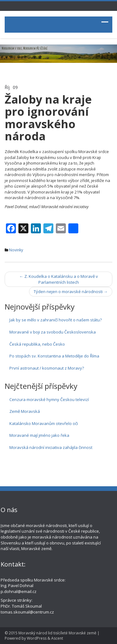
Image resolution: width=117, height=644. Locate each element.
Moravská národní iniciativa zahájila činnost (51, 447)
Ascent (57, 638)
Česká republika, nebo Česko (37, 344)
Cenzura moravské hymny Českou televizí (49, 399)
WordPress (37, 638)
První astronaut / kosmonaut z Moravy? (47, 368)
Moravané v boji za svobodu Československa (53, 332)
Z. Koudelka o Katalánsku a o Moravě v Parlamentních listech (59, 279)
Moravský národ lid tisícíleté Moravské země (57, 633)
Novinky (16, 250)
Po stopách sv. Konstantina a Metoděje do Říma (54, 356)
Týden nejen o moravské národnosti (71, 292)
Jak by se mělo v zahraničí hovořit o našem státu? (56, 320)
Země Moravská (25, 411)
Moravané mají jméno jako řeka (39, 435)
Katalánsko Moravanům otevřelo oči (44, 423)
